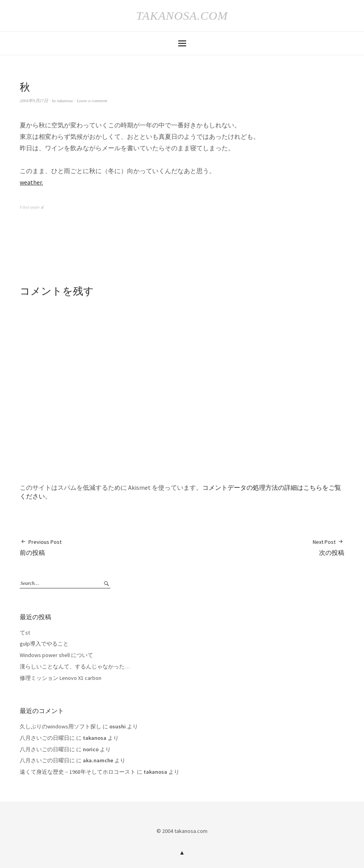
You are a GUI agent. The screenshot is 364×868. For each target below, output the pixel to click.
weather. (31, 182)
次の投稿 (329, 547)
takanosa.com (182, 16)
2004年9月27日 (34, 101)
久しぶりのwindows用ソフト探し (61, 726)
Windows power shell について (56, 655)
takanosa (65, 101)
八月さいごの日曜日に (47, 738)
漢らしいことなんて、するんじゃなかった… (75, 666)
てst (25, 633)
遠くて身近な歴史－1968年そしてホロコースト (78, 772)
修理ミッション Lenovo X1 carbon (61, 678)
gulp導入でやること (44, 644)
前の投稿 (41, 547)
